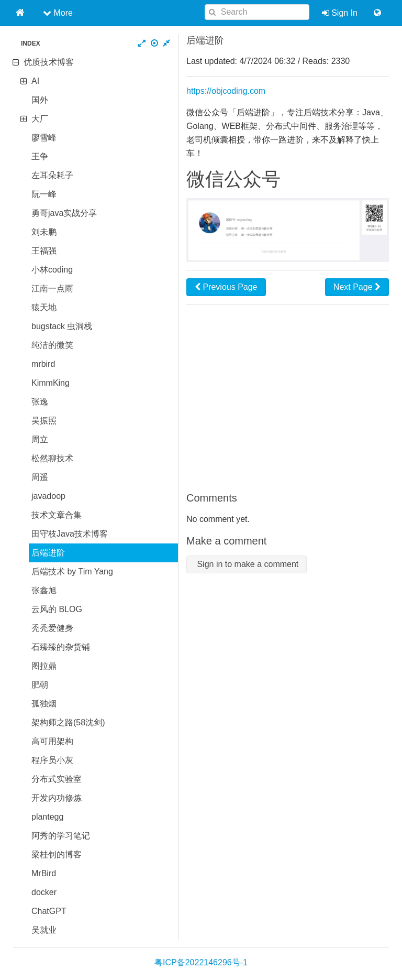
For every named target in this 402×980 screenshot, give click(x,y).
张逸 (40, 402)
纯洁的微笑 (52, 345)
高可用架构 (52, 741)
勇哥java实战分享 (64, 213)
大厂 (40, 119)
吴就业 (44, 930)
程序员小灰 (52, 760)
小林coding (52, 270)
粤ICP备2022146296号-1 (201, 962)
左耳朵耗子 (52, 175)
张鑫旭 (44, 590)
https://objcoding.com (226, 91)
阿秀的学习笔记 (61, 836)
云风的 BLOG (57, 609)
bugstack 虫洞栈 (62, 326)
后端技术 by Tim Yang (72, 571)
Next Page (357, 287)
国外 (40, 100)
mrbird (43, 364)
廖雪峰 (44, 138)
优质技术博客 (49, 62)
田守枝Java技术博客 (70, 534)
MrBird (44, 873)
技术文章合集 (57, 515)
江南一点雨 (52, 288)
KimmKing (51, 383)
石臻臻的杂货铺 (61, 647)
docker (44, 892)
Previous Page (226, 287)
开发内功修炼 (57, 798)
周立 (40, 439)
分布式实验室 (57, 779)
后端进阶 (48, 553)
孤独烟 (44, 704)
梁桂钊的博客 (57, 854)
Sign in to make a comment (247, 564)
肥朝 (40, 685)
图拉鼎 (44, 666)
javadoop (48, 496)
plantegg (47, 817)
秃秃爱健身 (52, 628)
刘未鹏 (44, 232)
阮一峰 (44, 194)
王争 (40, 156)
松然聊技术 (52, 458)
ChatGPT (49, 911)
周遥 (40, 477)
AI (35, 81)
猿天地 (44, 307)
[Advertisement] (288, 398)
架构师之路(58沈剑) (68, 722)
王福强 (44, 251)
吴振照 (44, 421)
